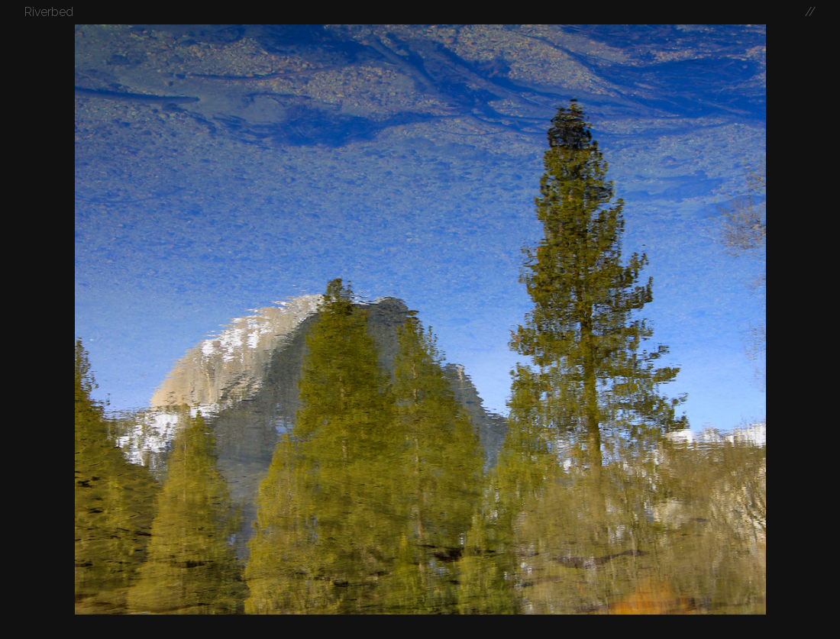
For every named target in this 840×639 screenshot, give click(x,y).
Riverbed (49, 12)
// (810, 12)
